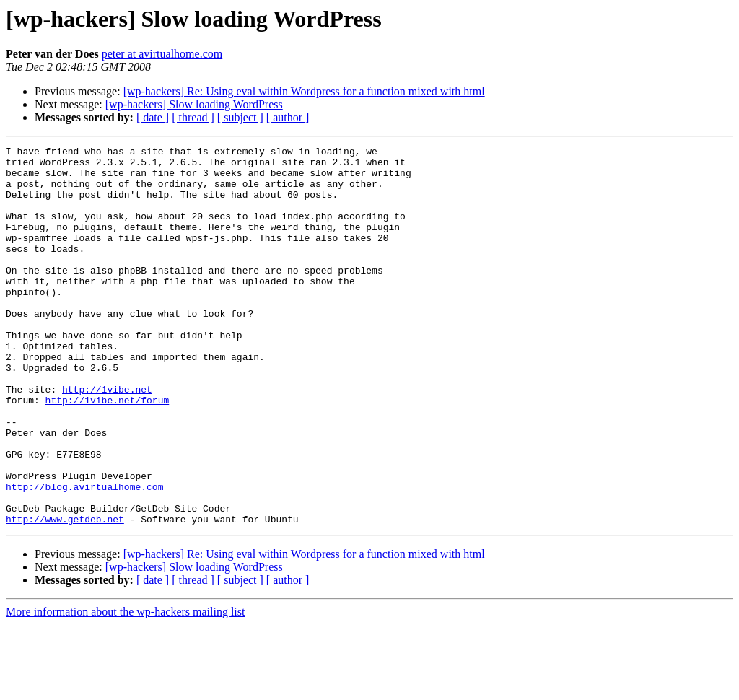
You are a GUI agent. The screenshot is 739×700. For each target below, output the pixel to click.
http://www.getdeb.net (65, 595)
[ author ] (288, 117)
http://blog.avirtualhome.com (84, 556)
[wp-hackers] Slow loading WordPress (194, 104)
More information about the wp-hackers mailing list (125, 687)
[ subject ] (240, 117)
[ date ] (153, 117)
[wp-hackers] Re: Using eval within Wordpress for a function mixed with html (304, 91)
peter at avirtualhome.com (162, 54)
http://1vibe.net (107, 439)
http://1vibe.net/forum (108, 452)
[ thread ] (193, 117)
